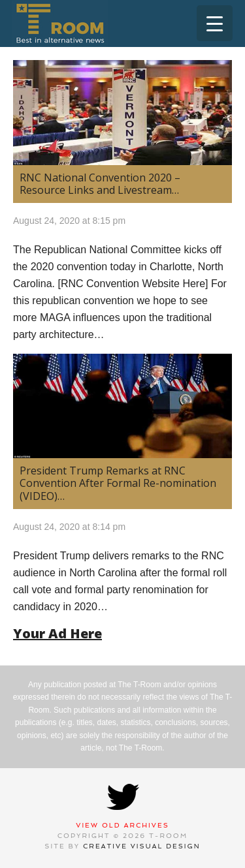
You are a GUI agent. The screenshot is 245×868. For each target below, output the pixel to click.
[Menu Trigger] (215, 23)
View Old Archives (122, 825)
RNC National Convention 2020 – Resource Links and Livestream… (100, 184)
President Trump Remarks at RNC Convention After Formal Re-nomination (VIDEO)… (118, 483)
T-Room (60, 23)
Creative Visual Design (142, 846)
